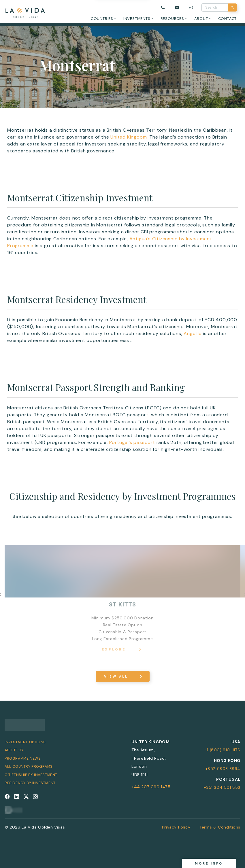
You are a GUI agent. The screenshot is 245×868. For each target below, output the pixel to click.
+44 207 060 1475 (151, 787)
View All (116, 676)
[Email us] (177, 8)
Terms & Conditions (220, 827)
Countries (102, 19)
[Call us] (163, 8)
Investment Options (25, 742)
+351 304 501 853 (222, 787)
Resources (172, 19)
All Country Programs (29, 767)
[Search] (232, 7)
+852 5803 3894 (223, 769)
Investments (137, 19)
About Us (14, 750)
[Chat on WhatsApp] (191, 8)
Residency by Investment (30, 783)
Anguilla (193, 333)
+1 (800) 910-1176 (223, 750)
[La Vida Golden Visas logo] (25, 12)
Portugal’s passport (132, 442)
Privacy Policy (176, 827)
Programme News (23, 759)
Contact (228, 19)
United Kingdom (129, 137)
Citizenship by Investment (31, 775)
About (201, 19)
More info (209, 863)
